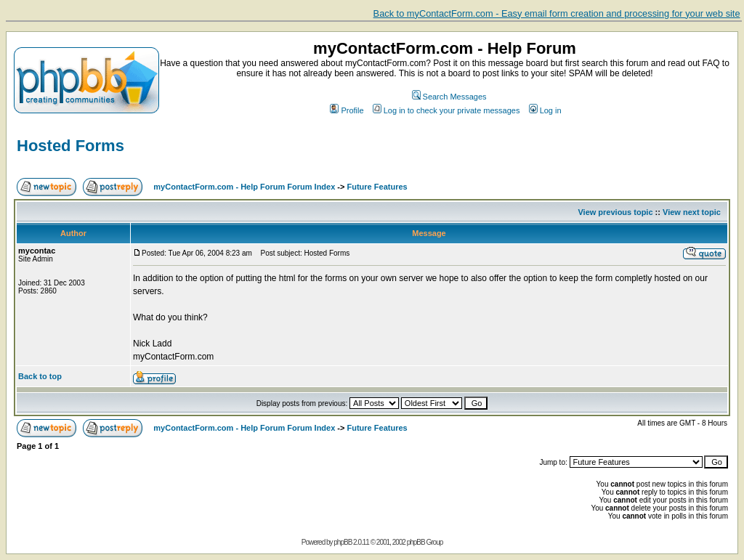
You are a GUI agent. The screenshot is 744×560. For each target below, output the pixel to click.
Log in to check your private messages (446, 110)
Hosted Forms (70, 146)
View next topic (692, 212)
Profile (347, 110)
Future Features (377, 187)
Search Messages (449, 97)
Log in (545, 110)
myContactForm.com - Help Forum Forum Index (244, 187)
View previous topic (615, 212)
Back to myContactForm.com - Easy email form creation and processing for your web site (557, 13)
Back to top (40, 376)
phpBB (343, 542)
